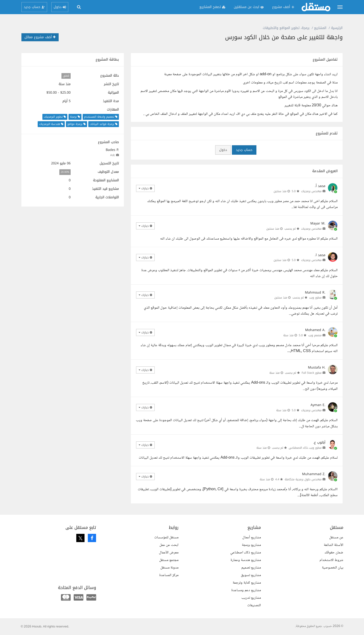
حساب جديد (244, 150)
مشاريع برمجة (251, 545)
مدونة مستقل (169, 568)
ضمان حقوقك (334, 553)
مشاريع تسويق (251, 575)
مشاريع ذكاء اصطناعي (246, 553)
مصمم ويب (315, 335)
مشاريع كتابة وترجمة (247, 583)
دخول (223, 150)
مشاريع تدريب (251, 598)
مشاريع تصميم (251, 568)
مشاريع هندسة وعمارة (246, 560)
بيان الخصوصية (333, 568)
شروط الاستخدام (331, 560)
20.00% (65, 172)
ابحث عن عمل (169, 545)
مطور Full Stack (312, 373)
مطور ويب (315, 298)
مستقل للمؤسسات (166, 537)
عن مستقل (336, 537)
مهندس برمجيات (311, 191)
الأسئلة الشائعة (334, 545)
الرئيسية (337, 28)
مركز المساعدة (169, 575)
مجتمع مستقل (169, 560)
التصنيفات (254, 605)
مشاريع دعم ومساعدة (246, 590)
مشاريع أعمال (252, 537)
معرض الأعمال (169, 553)
